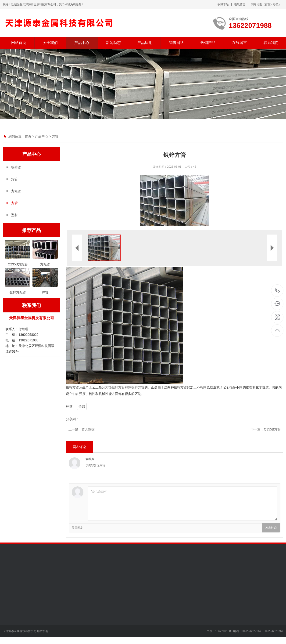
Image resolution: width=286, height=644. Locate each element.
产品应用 (145, 43)
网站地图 (257, 4)
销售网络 (176, 43)
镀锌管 (16, 167)
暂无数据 (88, 429)
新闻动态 (113, 43)
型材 (14, 215)
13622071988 (277, 290)
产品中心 (82, 43)
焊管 (14, 179)
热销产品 (208, 43)
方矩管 (16, 191)
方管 (55, 136)
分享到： (72, 419)
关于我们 (50, 43)
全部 (82, 406)
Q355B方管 (272, 429)
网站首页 (19, 43)
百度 (268, 4)
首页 (28, 136)
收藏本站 (223, 4)
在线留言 (240, 4)
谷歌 (276, 4)
